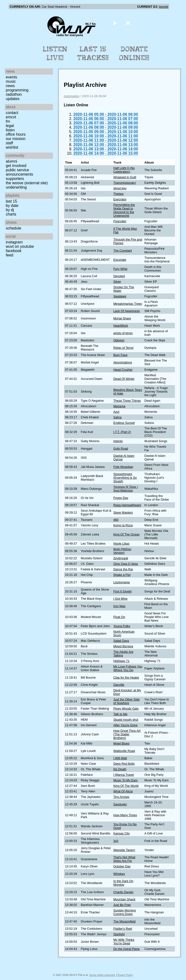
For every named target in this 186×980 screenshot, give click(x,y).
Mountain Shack (124, 899)
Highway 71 (121, 661)
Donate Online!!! (134, 53)
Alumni (11, 161)
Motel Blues (121, 743)
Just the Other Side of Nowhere (127, 701)
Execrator (120, 199)
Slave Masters (123, 512)
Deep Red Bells (124, 764)
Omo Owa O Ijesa (126, 564)
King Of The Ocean (126, 534)
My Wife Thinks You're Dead (124, 942)
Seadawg (120, 296)
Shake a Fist (122, 575)
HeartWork (121, 326)
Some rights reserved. (102, 975)
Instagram (14, 242)
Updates (13, 99)
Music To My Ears (125, 780)
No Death (120, 769)
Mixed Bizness (123, 646)
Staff (9, 143)
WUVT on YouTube (20, 246)
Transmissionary (125, 183)
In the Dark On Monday (123, 883)
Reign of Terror (123, 348)
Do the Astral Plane (127, 949)
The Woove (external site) (27, 183)
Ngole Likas (121, 544)
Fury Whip (120, 269)
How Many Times (125, 815)
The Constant (123, 251)
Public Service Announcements (19, 172)
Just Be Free (122, 905)
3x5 (116, 841)
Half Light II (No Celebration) (124, 170)
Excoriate (120, 260)
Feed (10, 255)
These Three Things (127, 401)
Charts (11, 214)
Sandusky (120, 804)
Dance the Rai (123, 569)
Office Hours (16, 134)
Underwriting (16, 187)
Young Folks (122, 626)
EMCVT (11, 117)
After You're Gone (125, 725)
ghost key (120, 188)
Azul (116, 412)
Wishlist (12, 147)
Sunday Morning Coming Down (125, 912)
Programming (17, 90)
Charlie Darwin (123, 892)
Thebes (119, 194)
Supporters (15, 179)
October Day (122, 866)
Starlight (119, 934)
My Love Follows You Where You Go (128, 668)
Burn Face (120, 355)
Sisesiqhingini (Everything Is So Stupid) (125, 478)
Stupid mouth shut (126, 720)
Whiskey (119, 874)
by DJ (10, 210)
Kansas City (122, 833)
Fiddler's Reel (123, 929)
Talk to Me (120, 714)
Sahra (117, 417)
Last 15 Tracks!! (93, 53)
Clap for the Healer (126, 678)
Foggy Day (121, 498)
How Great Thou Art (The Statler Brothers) (127, 734)
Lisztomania (122, 582)
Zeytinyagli (121, 558)
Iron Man (119, 606)
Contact (12, 113)
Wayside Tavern (124, 850)
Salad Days (121, 641)
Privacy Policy (125, 975)
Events (11, 77)
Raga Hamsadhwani (127, 505)
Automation (72, 96)
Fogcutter (120, 221)
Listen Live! (55, 53)
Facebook (14, 251)
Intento (118, 441)
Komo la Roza (123, 525)
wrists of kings (123, 333)
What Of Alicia (123, 791)
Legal (10, 126)
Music (11, 81)
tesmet (164, 7)
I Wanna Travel (124, 775)
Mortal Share (122, 318)
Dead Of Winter (124, 379)
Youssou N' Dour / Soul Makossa (126, 489)
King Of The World (126, 786)
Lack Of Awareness (127, 311)
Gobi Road (121, 449)
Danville (119, 685)
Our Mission (16, 139)
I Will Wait (120, 758)
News (10, 86)
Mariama (119, 406)
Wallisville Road (124, 751)
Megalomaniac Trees (128, 304)
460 (116, 520)
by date (12, 206)
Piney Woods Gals (126, 709)
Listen (10, 130)
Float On (119, 617)
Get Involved (16, 166)
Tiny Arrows (121, 797)
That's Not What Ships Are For (124, 859)
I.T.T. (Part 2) (122, 432)
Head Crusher (123, 370)
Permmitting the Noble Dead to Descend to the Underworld (124, 210)
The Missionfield (124, 921)
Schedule (13, 228)
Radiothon (14, 94)
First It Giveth (122, 591)
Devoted (119, 276)
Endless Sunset (124, 423)
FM (8, 121)
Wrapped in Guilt (125, 177)
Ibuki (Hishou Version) (122, 551)
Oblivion (119, 340)
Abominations (123, 362)
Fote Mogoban (123, 467)
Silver (117, 282)
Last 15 (11, 201)
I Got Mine (120, 599)
